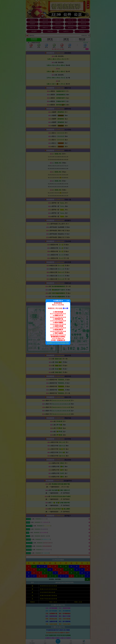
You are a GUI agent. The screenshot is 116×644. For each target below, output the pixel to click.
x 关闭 (68, 301)
